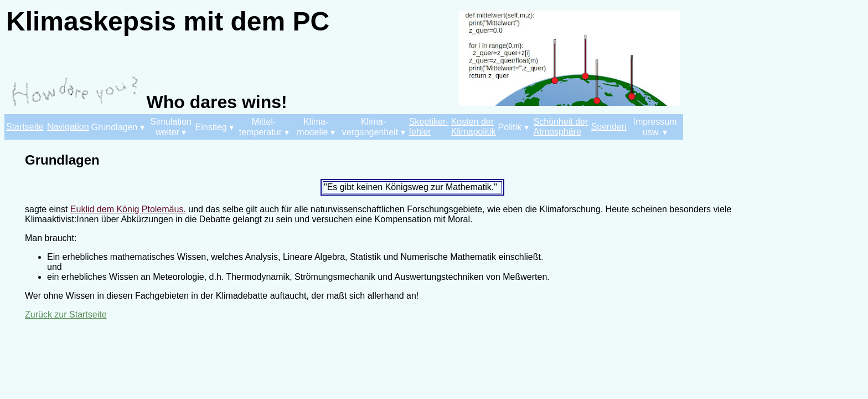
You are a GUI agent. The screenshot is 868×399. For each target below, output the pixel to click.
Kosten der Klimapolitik (474, 127)
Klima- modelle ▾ (316, 127)
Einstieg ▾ (215, 127)
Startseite (25, 127)
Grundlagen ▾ (118, 127)
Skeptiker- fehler (429, 127)
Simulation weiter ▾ (171, 127)
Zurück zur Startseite (66, 314)
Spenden (609, 127)
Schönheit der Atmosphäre (561, 127)
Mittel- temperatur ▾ (264, 127)
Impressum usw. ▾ (655, 127)
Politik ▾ (513, 127)
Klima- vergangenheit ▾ (374, 127)
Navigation (68, 127)
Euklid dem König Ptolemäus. (128, 209)
